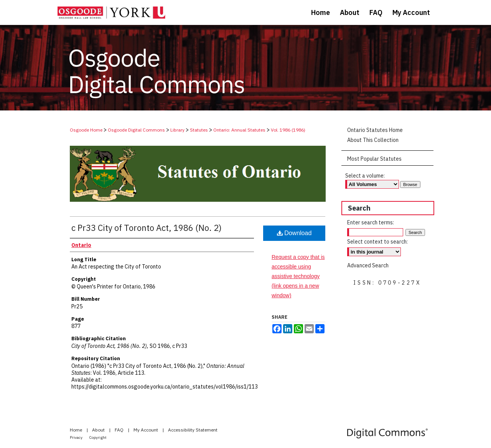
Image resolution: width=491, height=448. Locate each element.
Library (177, 130)
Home (77, 430)
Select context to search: (377, 242)
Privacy (77, 437)
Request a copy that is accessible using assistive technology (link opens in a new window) (298, 276)
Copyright (98, 437)
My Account (146, 430)
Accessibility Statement (193, 430)
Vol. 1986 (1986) (288, 130)
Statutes (199, 130)
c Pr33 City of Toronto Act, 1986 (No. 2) (147, 228)
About (99, 430)
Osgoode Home (86, 130)
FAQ (120, 430)
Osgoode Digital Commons (136, 130)
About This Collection (373, 140)
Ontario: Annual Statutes (239, 130)
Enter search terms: (371, 222)
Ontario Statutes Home (375, 130)
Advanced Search (368, 265)
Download (294, 233)
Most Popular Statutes (374, 159)
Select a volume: (365, 176)
